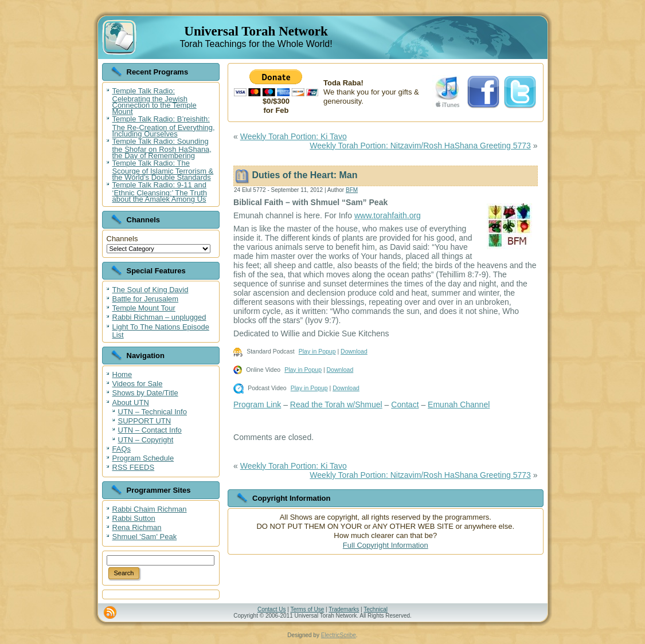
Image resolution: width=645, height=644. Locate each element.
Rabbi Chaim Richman (150, 509)
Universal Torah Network (256, 31)
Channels (122, 239)
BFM (352, 190)
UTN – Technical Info (153, 412)
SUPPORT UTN (145, 421)
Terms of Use (307, 609)
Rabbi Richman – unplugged (159, 317)
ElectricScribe (339, 635)
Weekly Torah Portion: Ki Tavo (294, 136)
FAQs (122, 449)
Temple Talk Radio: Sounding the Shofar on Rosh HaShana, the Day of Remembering (162, 148)
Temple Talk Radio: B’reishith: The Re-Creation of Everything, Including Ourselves (164, 126)
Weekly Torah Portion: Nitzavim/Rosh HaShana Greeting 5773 (420, 146)
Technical (376, 609)
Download (354, 351)
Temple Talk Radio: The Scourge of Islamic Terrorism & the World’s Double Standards (163, 170)
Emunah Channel (459, 405)
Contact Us (271, 609)
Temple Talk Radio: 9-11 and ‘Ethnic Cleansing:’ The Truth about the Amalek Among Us (160, 192)
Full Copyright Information (386, 545)
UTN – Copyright (146, 440)
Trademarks (344, 609)
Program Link (257, 405)
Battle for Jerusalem (146, 299)
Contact (405, 405)
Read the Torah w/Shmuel (336, 405)
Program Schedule (143, 458)
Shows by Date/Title (145, 393)
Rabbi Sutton (134, 518)
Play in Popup (317, 351)
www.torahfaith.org (388, 215)
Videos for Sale (138, 384)
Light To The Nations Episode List (161, 331)
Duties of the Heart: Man (304, 175)
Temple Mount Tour (144, 308)
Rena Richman (137, 527)
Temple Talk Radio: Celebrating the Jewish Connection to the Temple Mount (155, 101)
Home (122, 374)
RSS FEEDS (134, 467)
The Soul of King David (150, 290)
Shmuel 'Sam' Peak (145, 537)
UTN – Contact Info (150, 430)
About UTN (131, 403)
